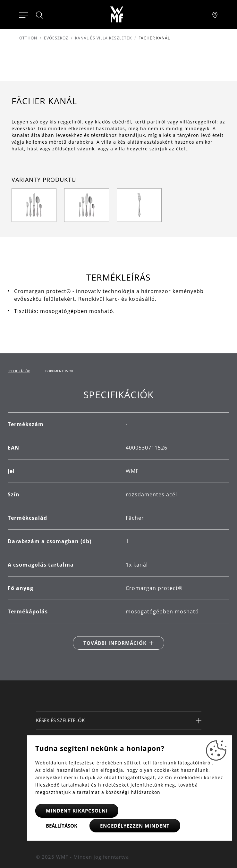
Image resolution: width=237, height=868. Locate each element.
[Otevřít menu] (24, 14)
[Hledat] (40, 15)
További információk (115, 643)
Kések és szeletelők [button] (60, 720)
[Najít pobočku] (215, 14)
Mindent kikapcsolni (77, 811)
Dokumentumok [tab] (59, 371)
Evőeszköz (56, 38)
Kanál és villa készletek (103, 38)
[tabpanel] (119, 519)
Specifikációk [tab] (19, 371)
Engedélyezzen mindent (135, 826)
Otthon (28, 38)
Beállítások (62, 826)
